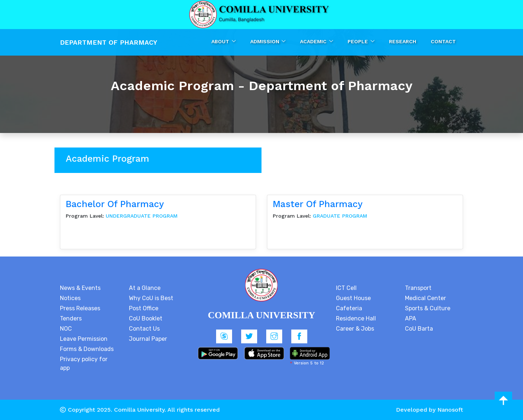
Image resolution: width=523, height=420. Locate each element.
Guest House (353, 298)
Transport (418, 288)
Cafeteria (349, 308)
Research (403, 41)
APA (411, 318)
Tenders (71, 318)
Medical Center (425, 298)
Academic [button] (314, 41)
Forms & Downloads (87, 349)
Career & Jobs (355, 329)
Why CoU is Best (151, 298)
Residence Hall (356, 318)
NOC (66, 329)
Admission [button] (265, 41)
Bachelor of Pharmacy (115, 204)
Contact (443, 41)
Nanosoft (450, 410)
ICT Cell (346, 288)
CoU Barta (419, 329)
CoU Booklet (146, 318)
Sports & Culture (428, 308)
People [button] (358, 41)
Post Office (144, 308)
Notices (70, 298)
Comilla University (139, 410)
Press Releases (80, 308)
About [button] (221, 41)
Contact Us (144, 329)
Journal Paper (148, 339)
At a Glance (145, 288)
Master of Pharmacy (318, 204)
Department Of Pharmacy (109, 42)
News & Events (80, 288)
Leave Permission (84, 339)
